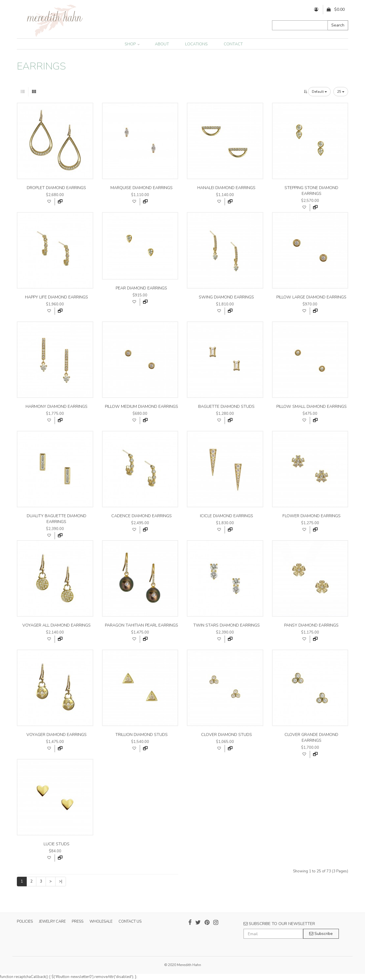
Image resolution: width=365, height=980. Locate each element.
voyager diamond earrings (57, 735)
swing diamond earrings (226, 297)
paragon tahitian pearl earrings (142, 625)
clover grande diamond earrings (311, 738)
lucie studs (57, 844)
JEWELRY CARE (52, 922)
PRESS (78, 922)
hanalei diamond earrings (226, 188)
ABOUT (162, 44)
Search (338, 25)
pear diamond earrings (141, 288)
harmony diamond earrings (57, 407)
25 (341, 92)
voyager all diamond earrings (57, 625)
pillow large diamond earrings (311, 297)
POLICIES (25, 922)
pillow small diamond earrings (312, 407)
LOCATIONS (196, 44)
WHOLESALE (101, 922)
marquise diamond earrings (142, 188)
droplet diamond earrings (56, 188)
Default (319, 92)
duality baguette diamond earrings (57, 519)
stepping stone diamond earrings (311, 191)
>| (61, 881)
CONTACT (233, 44)
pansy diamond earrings (311, 625)
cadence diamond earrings (142, 516)
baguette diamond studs (226, 407)
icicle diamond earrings (227, 516)
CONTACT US (130, 922)
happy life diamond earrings (57, 297)
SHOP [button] (132, 44)
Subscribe (321, 934)
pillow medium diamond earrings (142, 407)
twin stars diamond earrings (227, 625)
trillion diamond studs (142, 735)
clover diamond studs (227, 735)
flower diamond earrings (312, 516)
